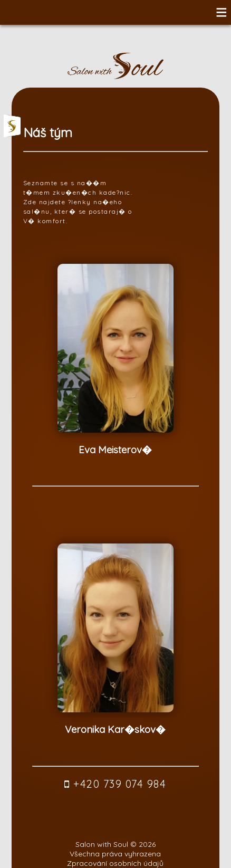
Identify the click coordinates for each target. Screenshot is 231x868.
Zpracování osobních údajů (115, 863)
